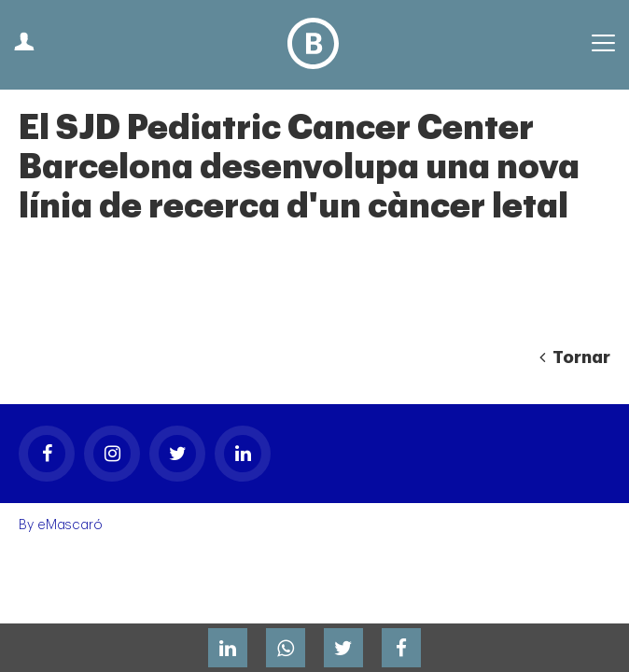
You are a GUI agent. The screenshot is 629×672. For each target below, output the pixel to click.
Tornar (575, 357)
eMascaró (70, 525)
